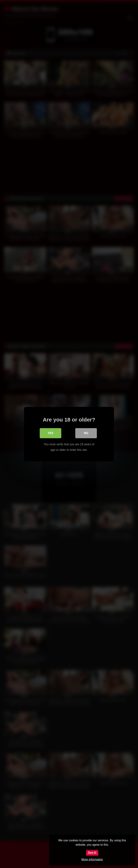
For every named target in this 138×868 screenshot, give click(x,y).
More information (92, 859)
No (86, 433)
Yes (50, 433)
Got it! (92, 853)
